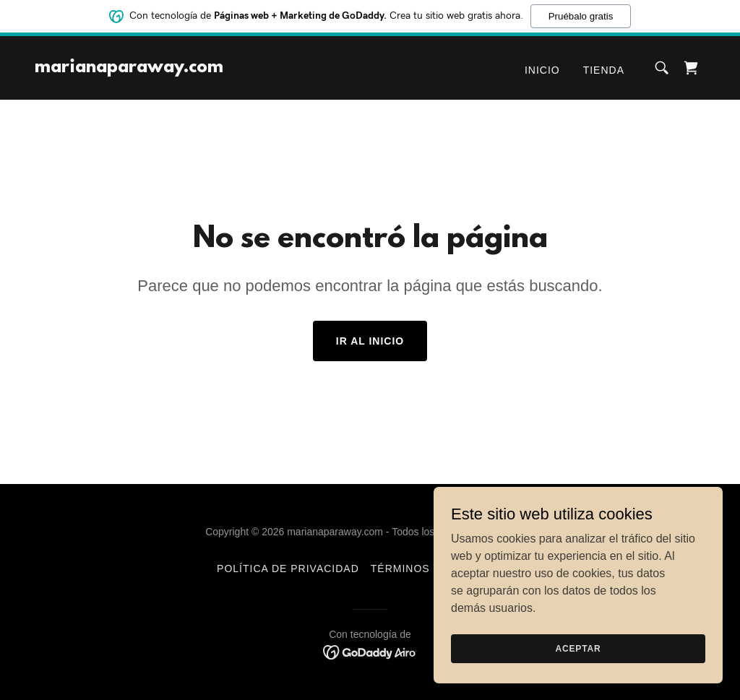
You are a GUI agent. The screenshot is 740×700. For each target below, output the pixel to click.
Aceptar (578, 658)
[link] (129, 68)
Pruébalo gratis (581, 15)
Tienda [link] (604, 70)
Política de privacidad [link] (288, 569)
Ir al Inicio (370, 341)
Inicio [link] (542, 70)
